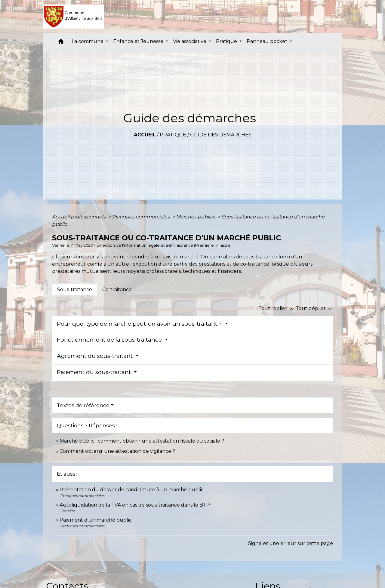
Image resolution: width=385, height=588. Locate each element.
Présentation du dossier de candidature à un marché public (132, 490)
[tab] (75, 290)
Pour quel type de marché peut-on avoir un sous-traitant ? (140, 324)
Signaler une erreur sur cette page (291, 543)
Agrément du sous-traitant (95, 356)
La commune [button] (88, 41)
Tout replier (277, 308)
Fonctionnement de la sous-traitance (110, 340)
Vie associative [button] (190, 41)
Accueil (145, 135)
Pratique (173, 135)
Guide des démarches (221, 135)
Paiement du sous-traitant (95, 372)
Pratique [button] (227, 41)
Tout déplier (314, 308)
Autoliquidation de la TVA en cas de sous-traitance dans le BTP (135, 505)
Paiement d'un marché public (96, 520)
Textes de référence (83, 405)
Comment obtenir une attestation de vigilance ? (117, 451)
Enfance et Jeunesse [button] (139, 41)
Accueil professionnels (79, 217)
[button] (61, 43)
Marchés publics (196, 217)
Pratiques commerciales (141, 217)
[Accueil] (74, 17)
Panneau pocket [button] (268, 41)
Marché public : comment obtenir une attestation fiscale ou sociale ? (142, 441)
